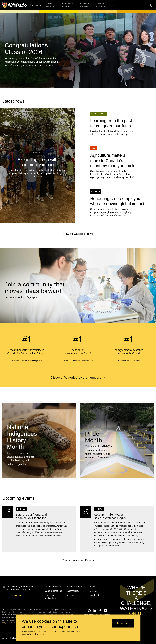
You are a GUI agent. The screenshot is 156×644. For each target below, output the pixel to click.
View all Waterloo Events (78, 560)
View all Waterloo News (78, 234)
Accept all (123, 623)
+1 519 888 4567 (14, 596)
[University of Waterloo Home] (15, 5)
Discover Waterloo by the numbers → (78, 377)
